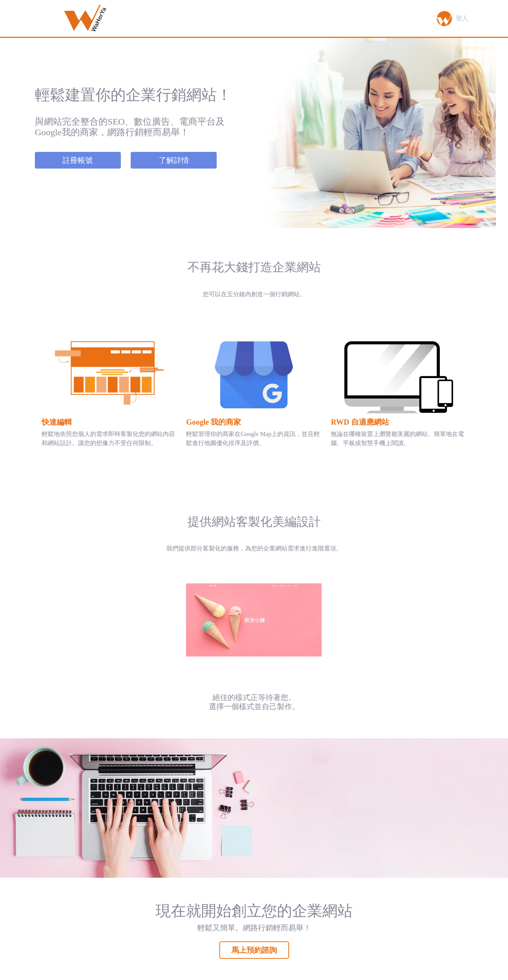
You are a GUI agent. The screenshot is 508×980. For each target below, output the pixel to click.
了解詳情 (174, 160)
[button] (440, 19)
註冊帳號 (78, 160)
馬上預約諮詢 (254, 950)
